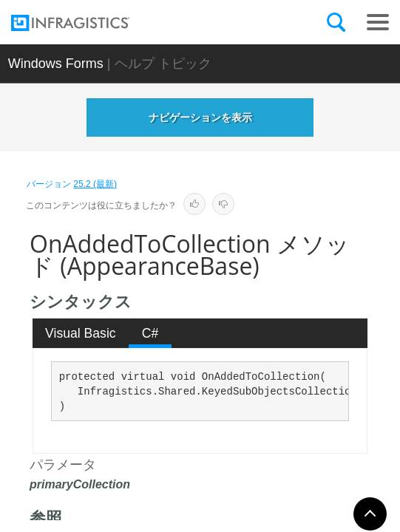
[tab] (81, 333)
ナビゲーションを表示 (200, 117)
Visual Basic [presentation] (81, 333)
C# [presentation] (150, 333)
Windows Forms (56, 64)
